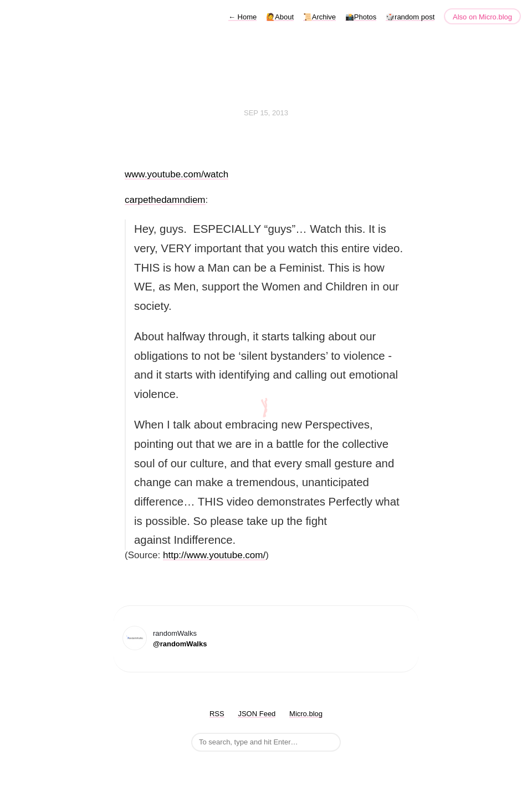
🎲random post (410, 17)
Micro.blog (306, 714)
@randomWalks (180, 644)
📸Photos (361, 17)
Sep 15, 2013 (266, 113)
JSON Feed (257, 714)
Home (242, 17)
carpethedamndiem (165, 200)
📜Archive (319, 17)
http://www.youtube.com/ (214, 555)
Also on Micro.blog (482, 17)
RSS (217, 714)
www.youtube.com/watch (177, 174)
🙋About (280, 17)
